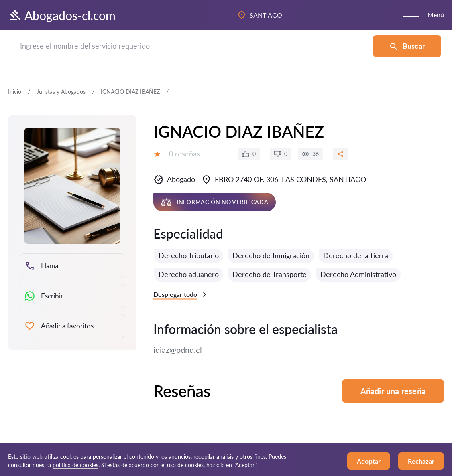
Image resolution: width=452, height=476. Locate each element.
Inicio (15, 92)
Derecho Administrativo (358, 274)
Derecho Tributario (189, 255)
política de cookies (75, 465)
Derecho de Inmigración (271, 255)
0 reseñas (184, 154)
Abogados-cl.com (62, 15)
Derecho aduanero (189, 274)
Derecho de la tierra (356, 255)
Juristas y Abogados (61, 92)
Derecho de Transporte (270, 274)
